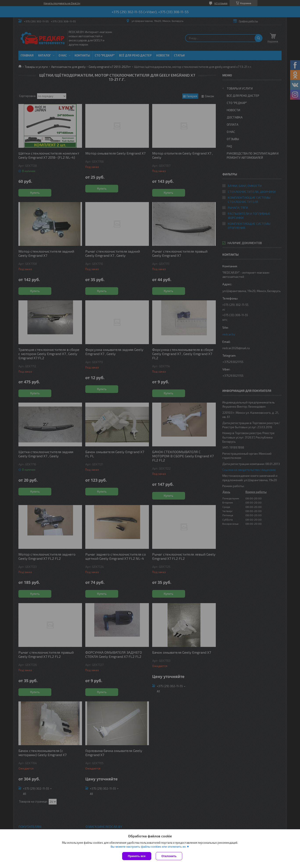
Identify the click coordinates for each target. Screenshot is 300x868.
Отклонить (169, 856)
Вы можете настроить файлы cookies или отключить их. (148, 847)
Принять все (137, 856)
